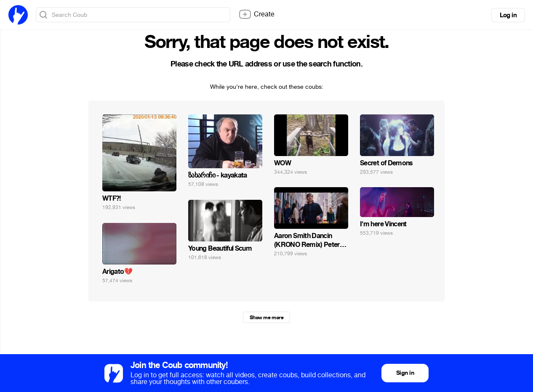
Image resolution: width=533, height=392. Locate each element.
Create (256, 14)
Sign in (405, 373)
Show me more (266, 318)
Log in (508, 15)
